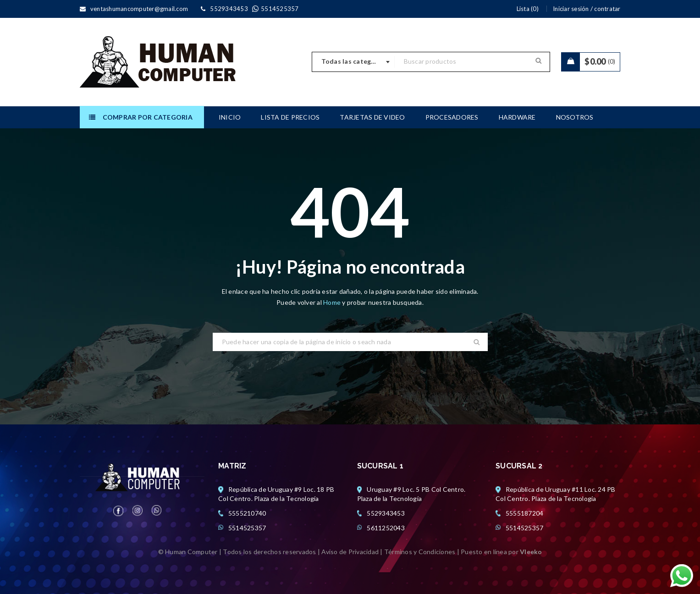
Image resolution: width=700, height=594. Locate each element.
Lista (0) (528, 9)
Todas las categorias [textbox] (354, 61)
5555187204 (525, 513)
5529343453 (386, 513)
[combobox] (353, 62)
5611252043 (386, 528)
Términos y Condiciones (420, 552)
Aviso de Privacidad (350, 552)
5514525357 (247, 528)
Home (333, 302)
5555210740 (247, 513)
